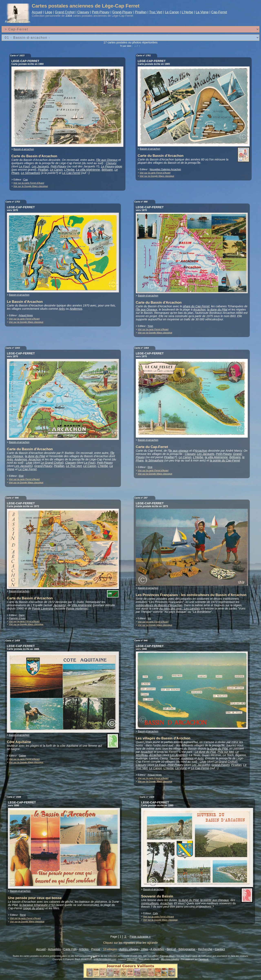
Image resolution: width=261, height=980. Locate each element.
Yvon (150, 326)
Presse (96, 949)
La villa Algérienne (88, 170)
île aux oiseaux (179, 451)
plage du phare (34, 908)
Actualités (54, 949)
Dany (22, 615)
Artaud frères (26, 315)
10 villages (110, 949)
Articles (84, 949)
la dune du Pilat (217, 310)
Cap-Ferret (219, 12)
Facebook (203, 959)
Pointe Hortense (77, 608)
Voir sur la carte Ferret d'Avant (29, 183)
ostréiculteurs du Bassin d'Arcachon (159, 605)
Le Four (24, 166)
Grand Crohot (65, 12)
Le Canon (172, 12)
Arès (62, 309)
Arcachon (199, 310)
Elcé (21, 476)
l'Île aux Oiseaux (147, 310)
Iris (149, 618)
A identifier (157, 949)
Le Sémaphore (30, 173)
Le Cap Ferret (71, 173)
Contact (220, 949)
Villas (144, 949)
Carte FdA (70, 949)
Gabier (22, 756)
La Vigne (202, 12)
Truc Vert (156, 12)
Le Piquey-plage (112, 166)
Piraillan (141, 12)
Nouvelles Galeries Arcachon (165, 169)
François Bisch (167, 956)
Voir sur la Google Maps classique (31, 186)
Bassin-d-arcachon (24, 149)
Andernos (76, 309)
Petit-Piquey (101, 12)
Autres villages (129, 949)
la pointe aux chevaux (215, 900)
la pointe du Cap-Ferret (225, 460)
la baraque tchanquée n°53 (37, 905)
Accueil (37, 12)
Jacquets (59, 605)
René (23, 915)
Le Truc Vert (74, 466)
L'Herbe (187, 12)
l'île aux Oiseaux (107, 160)
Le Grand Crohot (51, 463)
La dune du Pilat (205, 752)
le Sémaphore (154, 460)
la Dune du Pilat (217, 749)
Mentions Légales (170, 959)
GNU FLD (132, 959)
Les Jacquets (40, 166)
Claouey (83, 12)
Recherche (205, 949)
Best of (171, 949)
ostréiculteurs (150, 903)
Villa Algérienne (82, 605)
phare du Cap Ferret (196, 306)
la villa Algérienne (216, 457)
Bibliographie (187, 949)
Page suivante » (140, 937)
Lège (49, 12)
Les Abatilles (178, 755)
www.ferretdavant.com (105, 959)
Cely (155, 913)
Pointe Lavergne (43, 608)
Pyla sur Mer (226, 752)
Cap (25, 180)
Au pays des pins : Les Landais (180, 608)
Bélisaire (107, 170)
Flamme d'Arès (17, 618)
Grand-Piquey (122, 12)
